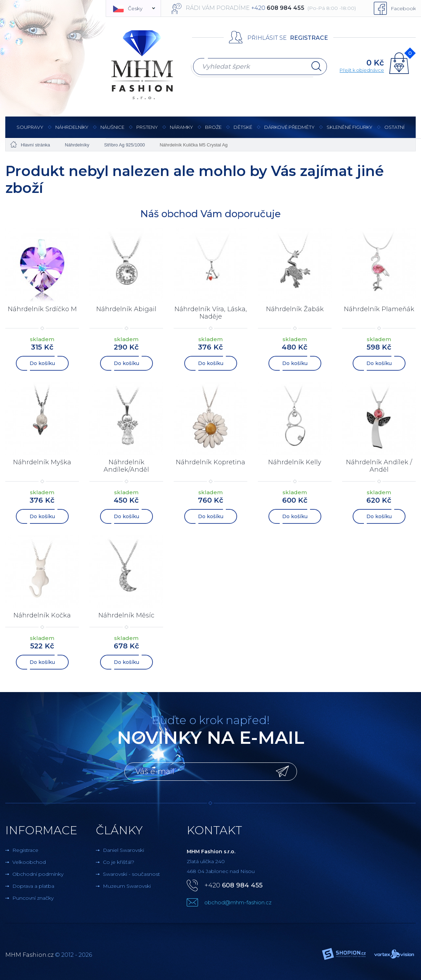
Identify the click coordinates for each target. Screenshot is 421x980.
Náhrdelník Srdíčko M (42, 309)
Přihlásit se (267, 38)
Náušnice (112, 131)
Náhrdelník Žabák (295, 309)
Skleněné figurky (349, 131)
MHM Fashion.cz (29, 955)
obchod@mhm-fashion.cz (238, 902)
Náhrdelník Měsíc (126, 615)
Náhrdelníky (72, 131)
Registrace (309, 38)
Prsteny (147, 131)
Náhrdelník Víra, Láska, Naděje (211, 313)
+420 (233, 885)
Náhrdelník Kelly (295, 462)
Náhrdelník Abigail (126, 309)
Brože (213, 127)
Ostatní (394, 131)
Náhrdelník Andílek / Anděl (379, 466)
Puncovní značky (33, 898)
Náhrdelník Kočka (42, 615)
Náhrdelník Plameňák (379, 309)
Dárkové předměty (289, 131)
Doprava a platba (33, 886)
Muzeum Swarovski (127, 886)
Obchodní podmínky (38, 874)
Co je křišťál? (119, 862)
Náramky (181, 131)
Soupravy (30, 131)
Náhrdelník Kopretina (210, 462)
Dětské (243, 127)
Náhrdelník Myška (42, 462)
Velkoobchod (29, 862)
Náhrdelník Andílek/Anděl (126, 466)
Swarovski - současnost (131, 874)
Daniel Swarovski (123, 850)
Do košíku (42, 363)
